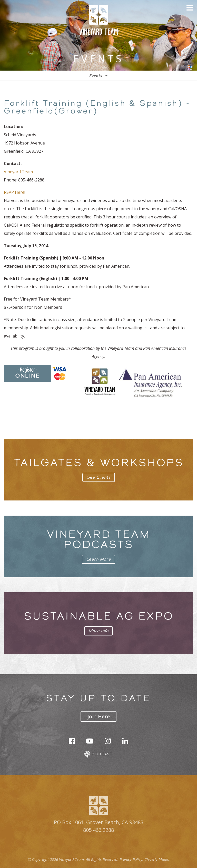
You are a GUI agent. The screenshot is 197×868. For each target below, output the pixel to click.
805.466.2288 (98, 830)
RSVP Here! (14, 192)
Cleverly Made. (157, 859)
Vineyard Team (18, 172)
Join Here (99, 716)
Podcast (99, 754)
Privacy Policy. (131, 859)
